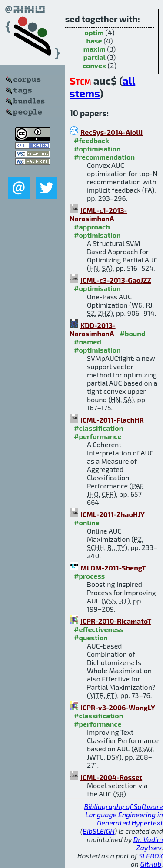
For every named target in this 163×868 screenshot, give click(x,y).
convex (94, 65)
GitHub (151, 864)
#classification (98, 428)
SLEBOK (151, 856)
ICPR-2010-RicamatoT (116, 621)
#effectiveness (99, 629)
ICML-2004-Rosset (111, 777)
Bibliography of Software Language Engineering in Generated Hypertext (123, 814)
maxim (95, 49)
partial (95, 57)
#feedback (91, 140)
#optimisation (97, 149)
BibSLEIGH (98, 831)
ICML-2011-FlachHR (112, 420)
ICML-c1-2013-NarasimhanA (98, 214)
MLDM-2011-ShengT (113, 568)
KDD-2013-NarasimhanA (93, 329)
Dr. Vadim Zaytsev (148, 843)
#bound (132, 333)
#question (91, 637)
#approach (92, 227)
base (94, 41)
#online (87, 522)
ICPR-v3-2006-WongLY (118, 707)
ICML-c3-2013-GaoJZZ (116, 280)
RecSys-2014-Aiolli (111, 132)
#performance (98, 436)
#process (89, 576)
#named (88, 342)
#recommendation (104, 157)
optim (94, 32)
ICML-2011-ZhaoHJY (112, 514)
